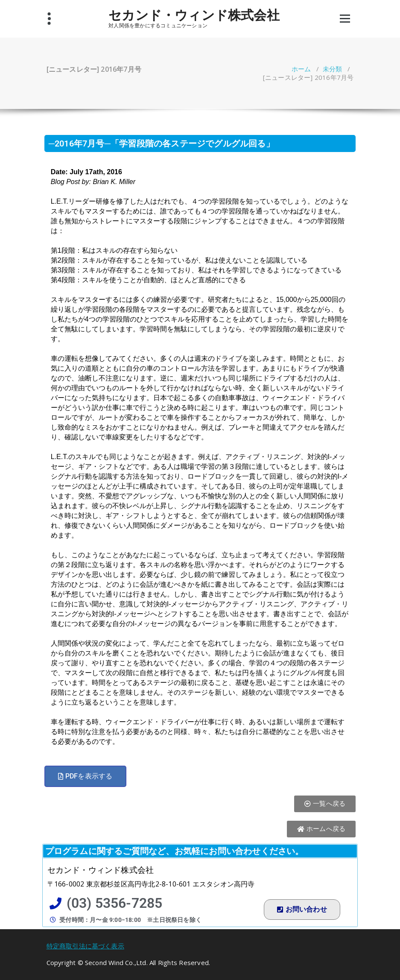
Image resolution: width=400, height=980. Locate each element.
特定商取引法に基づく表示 (85, 946)
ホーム (301, 69)
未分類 (333, 69)
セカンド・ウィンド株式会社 (194, 15)
